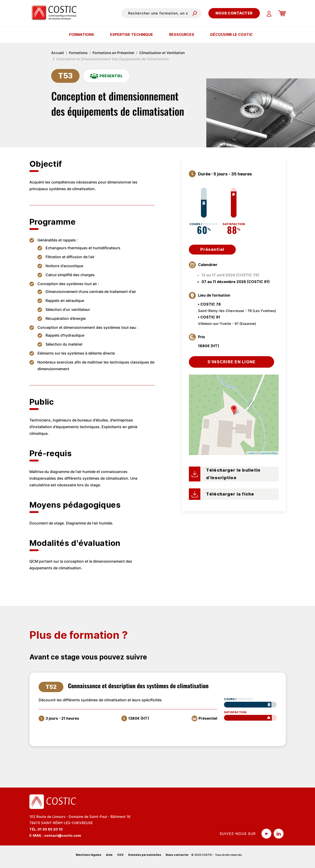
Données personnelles (145, 855)
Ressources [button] (182, 34)
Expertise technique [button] (132, 34)
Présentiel (212, 249)
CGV (120, 855)
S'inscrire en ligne (231, 362)
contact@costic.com (63, 835)
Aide (109, 855)
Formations (78, 53)
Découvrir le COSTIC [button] (231, 34)
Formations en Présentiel (113, 53)
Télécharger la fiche (230, 494)
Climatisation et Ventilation (162, 53)
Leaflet (251, 453)
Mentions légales (89, 855)
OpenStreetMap (269, 453)
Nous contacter (234, 13)
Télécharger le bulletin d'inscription (233, 474)
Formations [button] (82, 34)
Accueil (58, 53)
